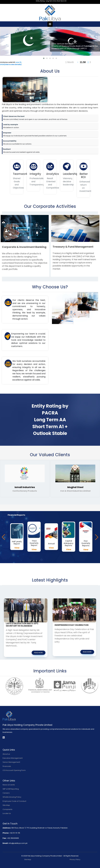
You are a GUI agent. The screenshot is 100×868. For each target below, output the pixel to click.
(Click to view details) (13, 64)
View (17, 548)
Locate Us (7, 813)
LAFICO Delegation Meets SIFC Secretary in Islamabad (22, 625)
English (48, 4)
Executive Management (13, 758)
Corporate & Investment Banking (24, 247)
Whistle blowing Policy (12, 797)
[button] (44, 58)
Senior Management (11, 762)
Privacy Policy (75, 859)
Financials (7, 766)
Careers (6, 793)
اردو (52, 4)
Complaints (7, 809)
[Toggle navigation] (50, 24)
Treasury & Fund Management (73, 247)
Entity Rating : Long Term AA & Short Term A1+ (51, 1)
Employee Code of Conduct (14, 801)
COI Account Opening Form (14, 770)
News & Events (9, 785)
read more (39, 653)
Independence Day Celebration (72, 625)
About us (6, 754)
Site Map (6, 805)
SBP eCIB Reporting (11, 789)
